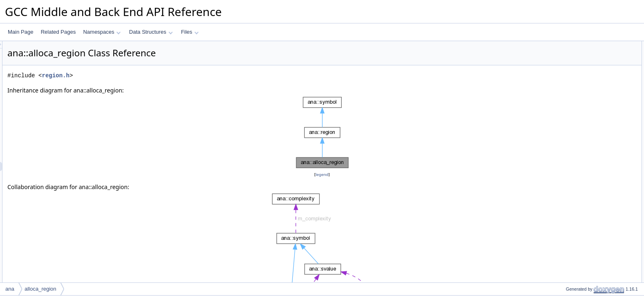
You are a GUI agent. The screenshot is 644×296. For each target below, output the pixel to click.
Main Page (21, 32)
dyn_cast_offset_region (584, 163)
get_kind (568, 82)
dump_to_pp (573, 91)
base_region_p (575, 245)
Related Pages (58, 32)
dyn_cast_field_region (583, 145)
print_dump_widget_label (586, 100)
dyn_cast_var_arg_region (587, 208)
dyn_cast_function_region (587, 118)
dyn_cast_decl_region (583, 136)
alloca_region (574, 73)
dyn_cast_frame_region (585, 109)
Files (190, 32)
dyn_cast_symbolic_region (588, 127)
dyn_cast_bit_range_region (589, 199)
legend (323, 175)
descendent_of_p (578, 254)
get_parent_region (579, 227)
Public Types (566, 46)
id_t (563, 55)
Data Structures (151, 32)
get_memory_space (581, 272)
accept (566, 217)
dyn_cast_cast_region (583, 181)
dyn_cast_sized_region (584, 172)
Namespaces (102, 32)
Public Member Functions (580, 64)
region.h (158, 75)
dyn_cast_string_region (584, 190)
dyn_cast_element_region (587, 154)
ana (10, 289)
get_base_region (577, 236)
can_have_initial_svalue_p (588, 281)
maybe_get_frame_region (587, 263)
